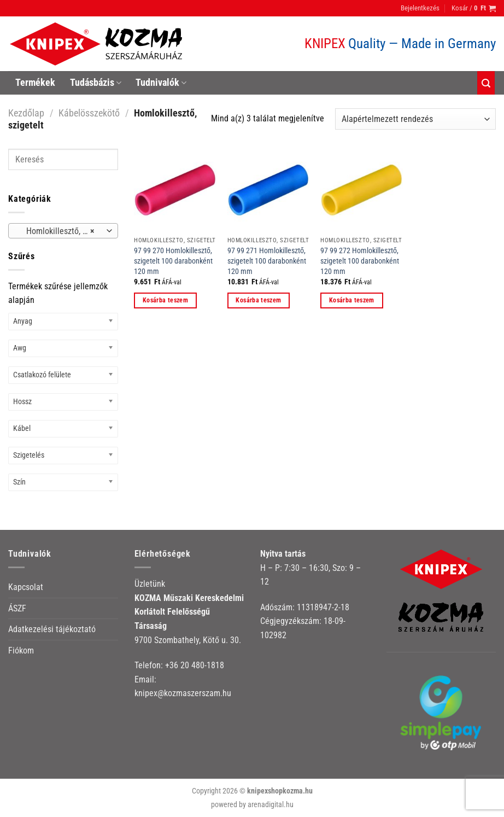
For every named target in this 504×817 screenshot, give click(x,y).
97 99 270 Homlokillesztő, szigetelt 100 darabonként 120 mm (173, 261)
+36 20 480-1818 (195, 665)
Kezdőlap (26, 113)
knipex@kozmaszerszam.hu (183, 693)
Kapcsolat (26, 587)
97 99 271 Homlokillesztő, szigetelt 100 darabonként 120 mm (267, 261)
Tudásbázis (96, 83)
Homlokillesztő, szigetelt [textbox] (63, 231)
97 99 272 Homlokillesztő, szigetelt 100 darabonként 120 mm (360, 261)
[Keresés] (486, 83)
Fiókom (21, 650)
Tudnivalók (161, 83)
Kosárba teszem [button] (165, 300)
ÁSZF (17, 608)
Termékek (35, 83)
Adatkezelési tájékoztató (52, 629)
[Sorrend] (415, 119)
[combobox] (63, 231)
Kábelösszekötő (89, 113)
